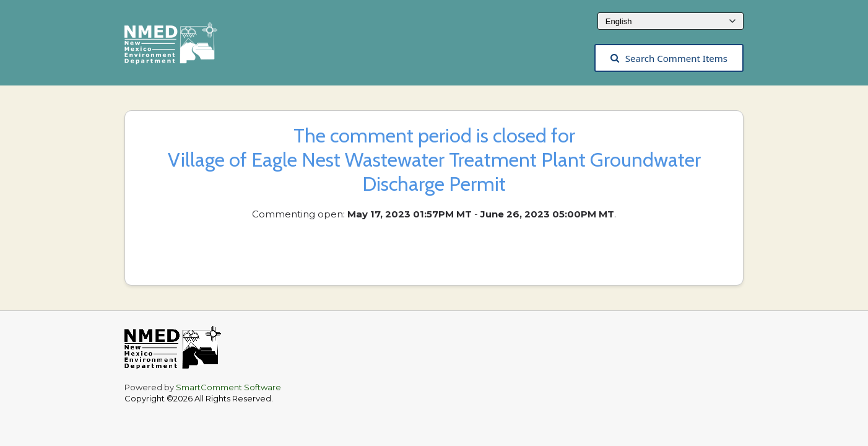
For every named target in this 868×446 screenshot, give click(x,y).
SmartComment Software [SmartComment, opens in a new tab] (228, 387)
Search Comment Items (669, 58)
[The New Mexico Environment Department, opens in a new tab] (177, 47)
